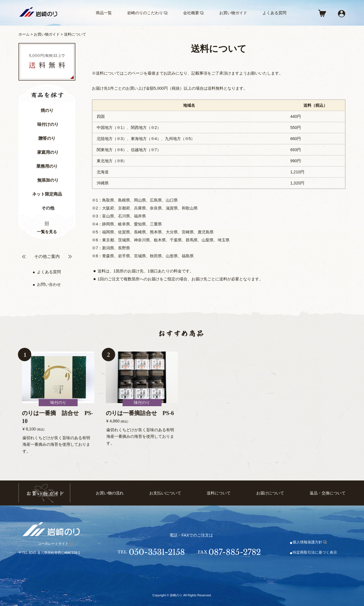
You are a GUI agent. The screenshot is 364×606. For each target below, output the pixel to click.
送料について (219, 493)
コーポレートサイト (53, 544)
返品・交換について (328, 493)
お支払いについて (165, 493)
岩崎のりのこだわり (145, 13)
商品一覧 (104, 13)
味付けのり (48, 124)
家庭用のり (48, 152)
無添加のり (48, 180)
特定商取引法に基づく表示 (315, 553)
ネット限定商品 (47, 194)
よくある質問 (274, 13)
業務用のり (47, 166)
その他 (48, 208)
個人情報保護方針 (307, 542)
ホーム (24, 34)
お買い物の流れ (110, 493)
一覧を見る (47, 232)
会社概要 (191, 13)
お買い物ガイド (233, 13)
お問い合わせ (49, 284)
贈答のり (47, 138)
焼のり (47, 110)
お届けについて (270, 493)
